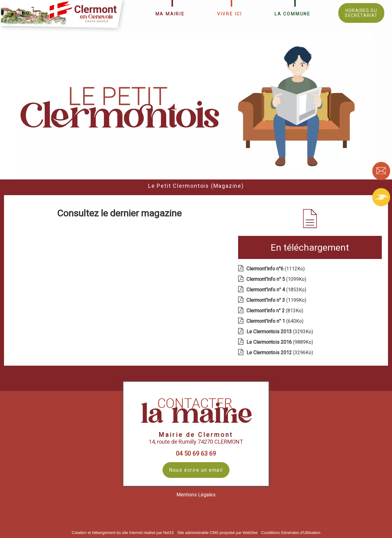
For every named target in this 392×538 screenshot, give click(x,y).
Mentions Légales (196, 495)
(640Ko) (276, 321)
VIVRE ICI (230, 14)
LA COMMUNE (293, 14)
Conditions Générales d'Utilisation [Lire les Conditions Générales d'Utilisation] (291, 533)
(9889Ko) (280, 342)
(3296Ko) (280, 353)
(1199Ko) (277, 300)
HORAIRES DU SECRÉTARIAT (361, 13)
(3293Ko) (280, 332)
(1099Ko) (277, 279)
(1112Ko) (276, 269)
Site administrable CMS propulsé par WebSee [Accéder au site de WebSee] (218, 533)
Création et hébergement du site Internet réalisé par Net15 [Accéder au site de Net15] (123, 533)
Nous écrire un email (196, 470)
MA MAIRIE (170, 14)
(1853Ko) (277, 290)
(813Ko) (275, 311)
